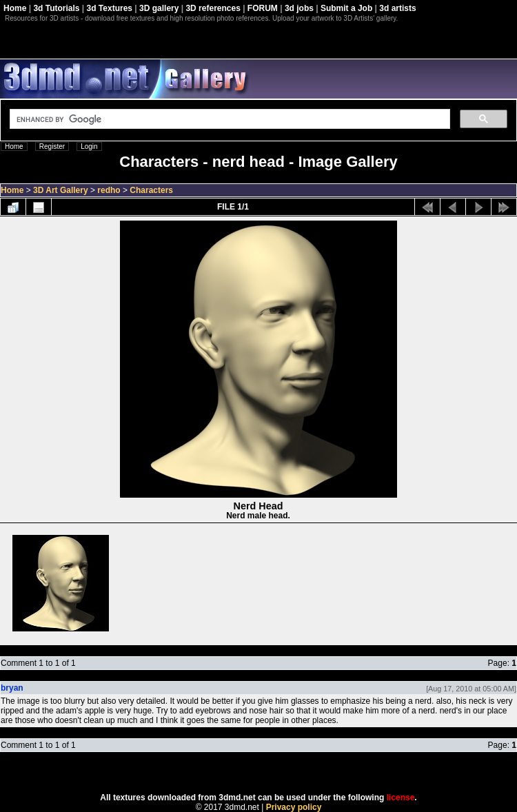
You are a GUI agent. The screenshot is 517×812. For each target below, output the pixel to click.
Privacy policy (294, 807)
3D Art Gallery (61, 190)
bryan (12, 688)
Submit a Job (346, 8)
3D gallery (159, 8)
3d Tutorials (56, 8)
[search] (229, 119)
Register (52, 146)
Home (15, 8)
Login (89, 146)
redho (109, 190)
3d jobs (299, 8)
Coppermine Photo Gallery (276, 773)
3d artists (397, 8)
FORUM (263, 8)
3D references (213, 8)
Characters (151, 190)
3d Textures (110, 8)
